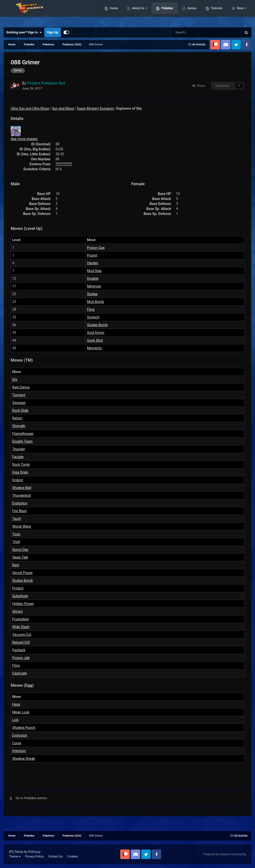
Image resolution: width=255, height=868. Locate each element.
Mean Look (21, 712)
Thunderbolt (22, 495)
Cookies (73, 857)
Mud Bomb (95, 302)
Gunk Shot (95, 340)
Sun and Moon (63, 108)
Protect (18, 588)
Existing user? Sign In (24, 32)
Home (139, 12)
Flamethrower (23, 434)
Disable (93, 279)
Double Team (22, 441)
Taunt (17, 519)
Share (199, 86)
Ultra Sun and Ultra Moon (30, 108)
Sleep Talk (20, 557)
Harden (93, 263)
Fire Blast (19, 511)
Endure (18, 480)
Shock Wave (22, 526)
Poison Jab (21, 658)
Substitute (20, 596)
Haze (16, 704)
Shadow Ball (22, 488)
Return (17, 418)
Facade (18, 457)
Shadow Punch (24, 728)
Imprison (19, 751)
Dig (15, 380)
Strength (19, 426)
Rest (16, 565)
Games (218, 12)
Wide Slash (21, 627)
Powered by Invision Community (225, 854)
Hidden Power (23, 604)
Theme (15, 857)
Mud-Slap (94, 271)
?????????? (64, 164)
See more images (24, 139)
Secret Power (23, 573)
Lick (15, 720)
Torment (19, 395)
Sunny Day (20, 550)
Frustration (21, 619)
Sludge (92, 294)
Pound (92, 255)
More (240, 12)
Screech (93, 317)
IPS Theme (16, 852)
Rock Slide (20, 410)
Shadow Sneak (24, 759)
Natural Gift (21, 642)
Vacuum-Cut (22, 635)
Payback (19, 650)
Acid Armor (96, 333)
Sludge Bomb (97, 325)
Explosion (20, 503)
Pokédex (193, 12)
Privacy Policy (34, 857)
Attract (17, 611)
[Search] (189, 32)
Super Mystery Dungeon (95, 108)
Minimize (94, 286)
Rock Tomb (21, 465)
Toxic (16, 534)
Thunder (19, 449)
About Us (164, 12)
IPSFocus (34, 852)
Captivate (20, 673)
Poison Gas (96, 248)
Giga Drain (20, 472)
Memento (94, 348)
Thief (16, 542)
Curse (17, 743)
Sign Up (52, 32)
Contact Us (55, 857)
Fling (91, 309)
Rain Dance (21, 387)
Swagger (19, 403)
